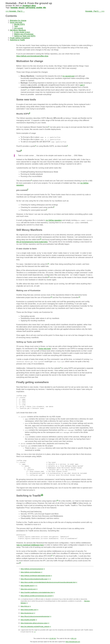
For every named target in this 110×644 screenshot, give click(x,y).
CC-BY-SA (53, 638)
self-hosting (30, 8)
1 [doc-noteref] (26, 89)
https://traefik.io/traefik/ (28, 620)
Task (16, 26)
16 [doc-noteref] (57, 500)
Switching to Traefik (17, 40)
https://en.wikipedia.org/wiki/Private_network (35, 626)
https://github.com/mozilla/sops (31, 572)
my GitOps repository (54, 220)
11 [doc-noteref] (48, 264)
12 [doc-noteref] (49, 277)
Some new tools (16, 22)
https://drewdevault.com (73, 641)
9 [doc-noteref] (47, 210)
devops (22, 8)
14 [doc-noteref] (79, 297)
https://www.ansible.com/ (29, 610)
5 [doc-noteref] (67, 146)
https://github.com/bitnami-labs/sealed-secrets (36, 575)
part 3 (82, 85)
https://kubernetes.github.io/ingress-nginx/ (34, 623)
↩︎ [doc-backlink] (44, 569)
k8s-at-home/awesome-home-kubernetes (32, 242)
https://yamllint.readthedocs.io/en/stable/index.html (37, 592)
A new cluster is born (22, 32)
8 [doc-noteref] (54, 207)
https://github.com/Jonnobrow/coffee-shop (32, 56)
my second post (69, 76)
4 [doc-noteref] (36, 146)
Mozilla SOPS (19, 24)
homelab (14, 8)
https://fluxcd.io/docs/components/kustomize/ (35, 616)
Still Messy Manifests (18, 30)
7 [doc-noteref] (28, 189)
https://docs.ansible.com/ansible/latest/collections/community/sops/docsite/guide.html (48, 582)
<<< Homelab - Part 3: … (15, 11)
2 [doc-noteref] (30, 113)
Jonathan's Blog (29, 6)
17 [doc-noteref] (52, 555)
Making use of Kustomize (24, 34)
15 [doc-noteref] (42, 495)
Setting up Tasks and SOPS (25, 36)
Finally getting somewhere (20, 38)
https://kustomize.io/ (27, 613)
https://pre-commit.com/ (28, 589)
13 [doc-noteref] (51, 297)
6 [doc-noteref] (21, 150)
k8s (45, 8)
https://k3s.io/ (25, 606)
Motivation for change (18, 21)
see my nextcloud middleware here (30, 545)
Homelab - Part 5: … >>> (95, 11)
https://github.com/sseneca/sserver (32, 569)
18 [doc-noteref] (20, 563)
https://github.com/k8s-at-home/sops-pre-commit (36, 596)
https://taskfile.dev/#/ (27, 585)
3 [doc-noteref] (49, 127)
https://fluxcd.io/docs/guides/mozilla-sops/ (34, 579)
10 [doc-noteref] (41, 239)
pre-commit (18, 28)
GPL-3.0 (74, 638)
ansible (39, 8)
